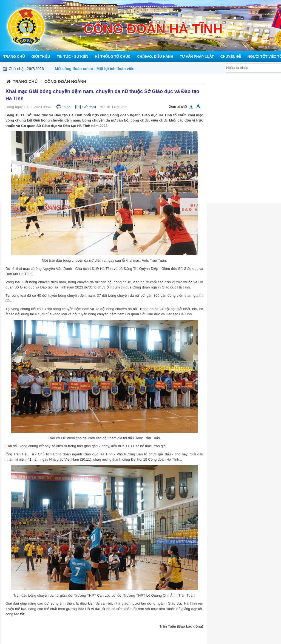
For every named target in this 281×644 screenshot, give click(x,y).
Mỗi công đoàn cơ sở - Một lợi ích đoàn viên (95, 69)
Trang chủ (25, 81)
